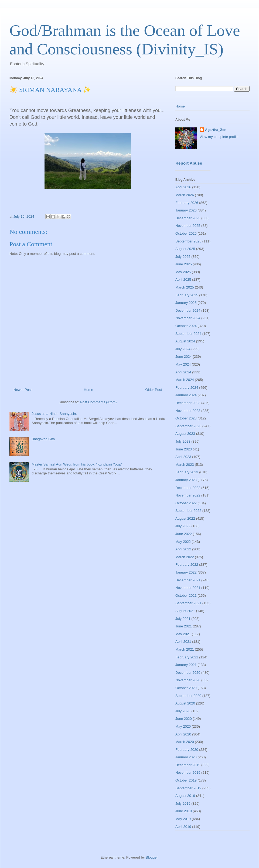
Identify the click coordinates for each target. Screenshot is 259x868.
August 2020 (185, 703)
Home (89, 390)
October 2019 (186, 780)
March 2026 (185, 195)
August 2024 (185, 341)
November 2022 (188, 495)
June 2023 (184, 449)
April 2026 (183, 187)
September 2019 (188, 788)
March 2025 (185, 287)
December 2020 (188, 673)
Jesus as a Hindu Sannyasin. (54, 414)
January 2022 (186, 572)
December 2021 (188, 580)
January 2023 (186, 480)
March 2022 (185, 557)
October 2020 (186, 688)
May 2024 (183, 364)
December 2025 (188, 218)
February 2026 (187, 203)
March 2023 (185, 465)
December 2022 (188, 488)
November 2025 (188, 226)
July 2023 (183, 441)
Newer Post (23, 390)
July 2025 (183, 257)
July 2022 (183, 526)
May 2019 (183, 819)
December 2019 (188, 765)
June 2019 (184, 811)
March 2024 (185, 380)
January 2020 (186, 757)
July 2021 (183, 619)
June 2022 (184, 534)
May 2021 (183, 634)
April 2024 (183, 372)
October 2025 (186, 233)
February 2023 (187, 472)
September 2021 (188, 603)
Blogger (152, 857)
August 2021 (185, 611)
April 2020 (183, 734)
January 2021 (186, 665)
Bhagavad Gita (43, 439)
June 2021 (184, 626)
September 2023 (188, 426)
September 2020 (188, 696)
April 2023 (183, 457)
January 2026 (186, 210)
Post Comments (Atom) (98, 402)
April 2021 (183, 642)
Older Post (154, 390)
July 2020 (183, 711)
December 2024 (188, 310)
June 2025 (184, 264)
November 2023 (188, 411)
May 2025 (183, 272)
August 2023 (185, 434)
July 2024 (183, 349)
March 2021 (185, 649)
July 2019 (183, 803)
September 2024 (188, 334)
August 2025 (185, 249)
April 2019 (183, 827)
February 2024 (187, 388)
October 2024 (186, 326)
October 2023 (186, 418)
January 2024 (186, 395)
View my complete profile (219, 137)
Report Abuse (189, 163)
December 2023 (188, 403)
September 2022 (188, 511)
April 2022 (183, 549)
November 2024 (188, 318)
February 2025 (187, 295)
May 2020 (183, 726)
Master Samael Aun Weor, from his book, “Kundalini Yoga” (77, 464)
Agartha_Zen (216, 130)
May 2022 (183, 542)
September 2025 (188, 241)
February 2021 (187, 657)
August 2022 (185, 518)
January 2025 (186, 303)
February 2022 (187, 565)
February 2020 (187, 750)
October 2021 (186, 596)
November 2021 (188, 588)
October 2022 (186, 503)
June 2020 (184, 719)
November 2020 (188, 680)
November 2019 (188, 772)
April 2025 (183, 280)
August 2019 (185, 796)
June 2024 (184, 357)
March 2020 (185, 742)
